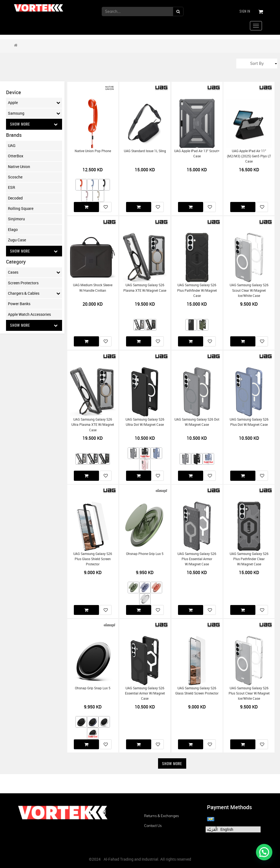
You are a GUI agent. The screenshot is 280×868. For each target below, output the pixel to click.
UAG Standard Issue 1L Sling (145, 151)
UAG (12, 145)
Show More (34, 124)
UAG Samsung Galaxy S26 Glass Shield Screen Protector (197, 691)
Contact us (153, 826)
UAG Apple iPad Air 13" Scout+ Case (197, 154)
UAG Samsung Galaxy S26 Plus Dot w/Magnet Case (249, 422)
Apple (34, 103)
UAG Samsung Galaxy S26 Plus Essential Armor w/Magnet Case (197, 559)
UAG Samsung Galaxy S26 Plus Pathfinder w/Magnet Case (197, 290)
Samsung (34, 113)
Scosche (15, 177)
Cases (34, 273)
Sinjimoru (16, 219)
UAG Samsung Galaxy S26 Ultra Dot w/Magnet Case (145, 422)
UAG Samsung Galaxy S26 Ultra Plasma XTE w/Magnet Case (93, 425)
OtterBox (16, 156)
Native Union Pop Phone (93, 151)
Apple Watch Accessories (29, 314)
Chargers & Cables (34, 294)
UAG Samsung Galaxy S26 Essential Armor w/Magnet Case (145, 693)
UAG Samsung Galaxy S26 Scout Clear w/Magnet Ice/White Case (249, 290)
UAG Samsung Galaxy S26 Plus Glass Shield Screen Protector (93, 559)
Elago (13, 229)
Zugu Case (17, 240)
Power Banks (19, 304)
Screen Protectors (23, 283)
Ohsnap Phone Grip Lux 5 (145, 554)
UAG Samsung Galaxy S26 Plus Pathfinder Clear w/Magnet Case (249, 559)
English (227, 829)
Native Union (19, 167)
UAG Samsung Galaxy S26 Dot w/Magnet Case (197, 422)
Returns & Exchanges (161, 816)
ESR (11, 188)
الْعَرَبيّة (212, 829)
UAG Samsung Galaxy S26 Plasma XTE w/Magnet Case (145, 288)
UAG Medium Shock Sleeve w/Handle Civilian (93, 288)
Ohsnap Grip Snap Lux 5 (93, 688)
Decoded (15, 198)
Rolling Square (21, 208)
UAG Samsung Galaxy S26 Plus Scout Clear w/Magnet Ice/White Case (249, 693)
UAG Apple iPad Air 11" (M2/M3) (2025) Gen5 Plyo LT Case (249, 156)
